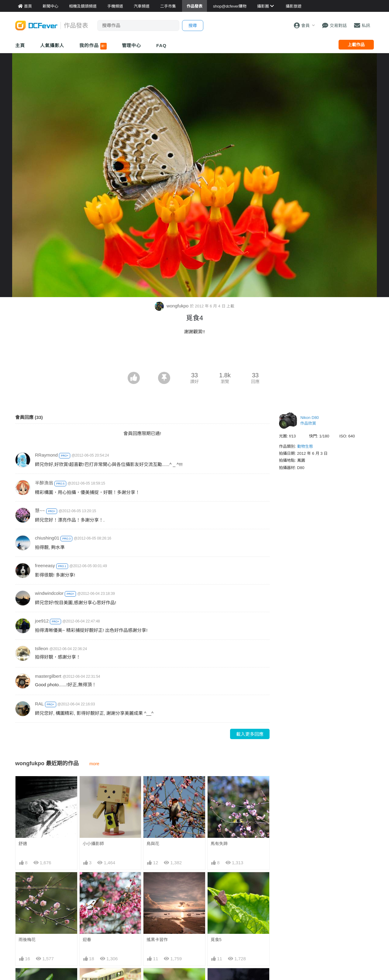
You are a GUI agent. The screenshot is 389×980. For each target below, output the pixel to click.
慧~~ (40, 511)
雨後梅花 (27, 940)
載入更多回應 (250, 734)
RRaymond (46, 455)
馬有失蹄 (219, 844)
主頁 (20, 45)
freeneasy (45, 565)
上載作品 (356, 45)
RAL (39, 704)
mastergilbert (48, 676)
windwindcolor (49, 593)
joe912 (42, 621)
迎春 (87, 940)
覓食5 (216, 940)
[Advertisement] (194, 355)
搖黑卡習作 (157, 940)
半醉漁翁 (44, 483)
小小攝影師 (93, 844)
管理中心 (132, 45)
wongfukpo (172, 306)
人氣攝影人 (52, 45)
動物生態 (305, 446)
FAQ (161, 45)
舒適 (23, 844)
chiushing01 (47, 538)
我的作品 (93, 46)
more (94, 764)
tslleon (41, 648)
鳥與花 (153, 844)
